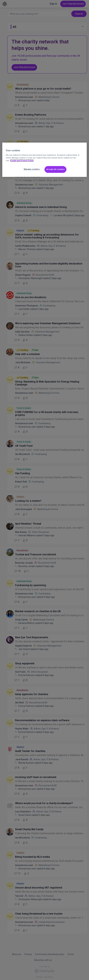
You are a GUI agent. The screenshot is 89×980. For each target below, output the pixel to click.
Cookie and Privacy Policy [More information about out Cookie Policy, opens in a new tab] (22, 161)
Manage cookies (32, 169)
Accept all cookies (55, 169)
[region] (45, 160)
